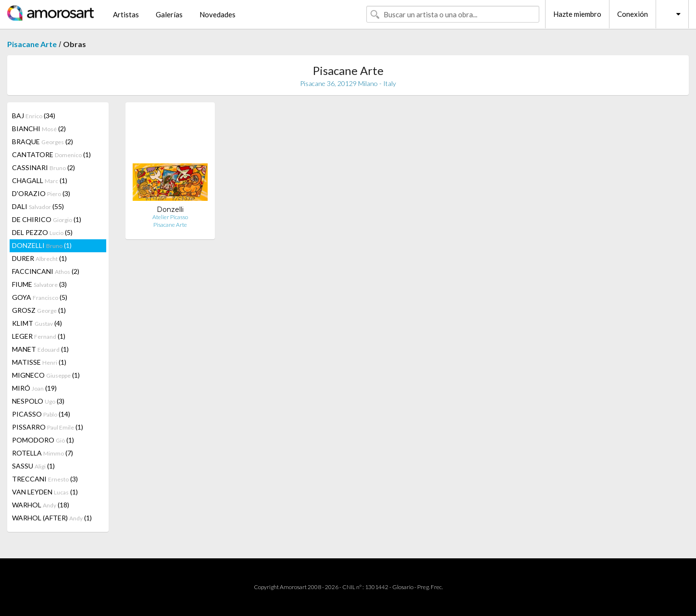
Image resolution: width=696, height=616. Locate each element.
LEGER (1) (39, 336)
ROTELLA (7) (43, 453)
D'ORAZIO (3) (41, 193)
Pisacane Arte (32, 44)
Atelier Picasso (170, 217)
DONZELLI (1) (42, 245)
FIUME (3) (39, 284)
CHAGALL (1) (40, 180)
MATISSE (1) (39, 362)
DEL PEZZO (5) (42, 232)
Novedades (217, 14)
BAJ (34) (34, 116)
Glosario (403, 587)
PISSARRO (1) (48, 427)
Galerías (169, 14)
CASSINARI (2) (43, 167)
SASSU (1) (33, 466)
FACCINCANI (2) (46, 271)
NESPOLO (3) (38, 401)
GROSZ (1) (39, 310)
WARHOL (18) (41, 505)
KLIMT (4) (37, 323)
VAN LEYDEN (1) (45, 492)
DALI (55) (38, 206)
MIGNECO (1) (46, 375)
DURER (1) (39, 258)
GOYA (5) (40, 297)
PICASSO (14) (41, 414)
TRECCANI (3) (45, 479)
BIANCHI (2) (39, 129)
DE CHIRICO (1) (47, 219)
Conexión (633, 14)
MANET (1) (40, 349)
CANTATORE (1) (51, 154)
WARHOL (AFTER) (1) (52, 518)
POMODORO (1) (43, 440)
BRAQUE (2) (43, 142)
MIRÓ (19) (34, 388)
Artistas (126, 14)
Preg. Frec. (430, 587)
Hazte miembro (577, 14)
